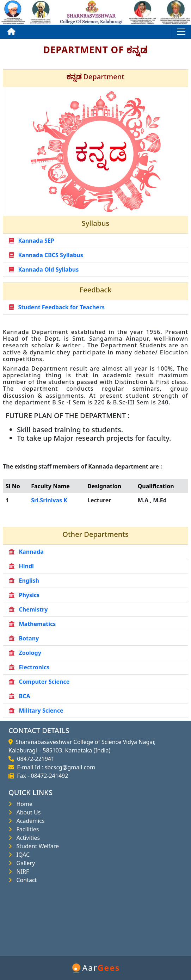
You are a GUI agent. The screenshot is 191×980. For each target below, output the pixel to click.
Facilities (26, 829)
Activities (27, 838)
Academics (29, 821)
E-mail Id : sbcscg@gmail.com (55, 767)
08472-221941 (34, 759)
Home (23, 804)
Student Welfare (36, 846)
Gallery (24, 863)
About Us (27, 812)
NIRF (21, 872)
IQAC (21, 855)
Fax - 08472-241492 (41, 776)
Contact (25, 880)
